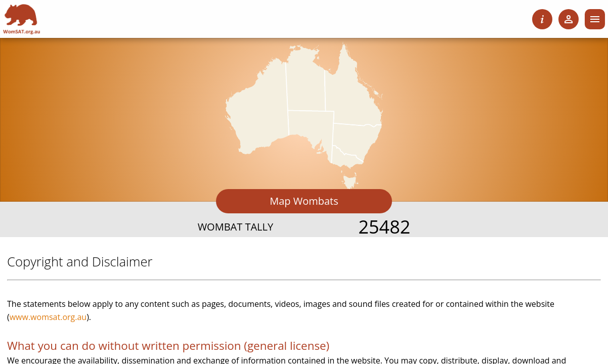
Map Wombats (304, 201)
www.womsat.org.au (48, 317)
